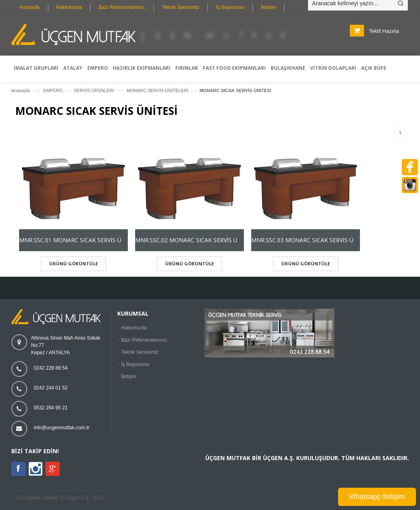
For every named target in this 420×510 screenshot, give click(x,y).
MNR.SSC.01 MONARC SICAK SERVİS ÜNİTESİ (79, 240)
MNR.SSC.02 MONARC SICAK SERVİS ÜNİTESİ (195, 240)
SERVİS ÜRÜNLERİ (95, 90)
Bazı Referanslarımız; (122, 7)
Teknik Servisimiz (181, 7)
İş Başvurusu (230, 7)
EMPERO (53, 90)
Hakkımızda (69, 7)
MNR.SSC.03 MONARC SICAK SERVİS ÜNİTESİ (311, 240)
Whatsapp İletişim (377, 497)
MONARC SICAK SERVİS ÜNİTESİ (235, 90)
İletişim (268, 7)
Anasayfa (30, 7)
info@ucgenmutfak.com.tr (61, 428)
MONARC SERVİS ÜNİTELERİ (158, 90)
